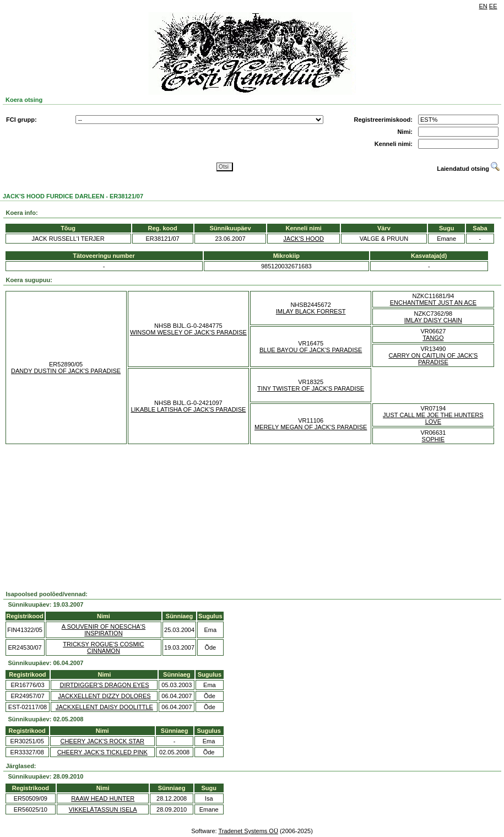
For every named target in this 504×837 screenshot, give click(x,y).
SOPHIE (433, 439)
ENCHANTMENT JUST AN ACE (433, 303)
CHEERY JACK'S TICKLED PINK (102, 752)
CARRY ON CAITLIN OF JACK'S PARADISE (433, 359)
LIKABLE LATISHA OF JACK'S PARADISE (188, 409)
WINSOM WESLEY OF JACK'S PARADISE (188, 332)
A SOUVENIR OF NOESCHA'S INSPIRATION (104, 630)
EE (493, 6)
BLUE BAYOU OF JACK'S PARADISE (311, 350)
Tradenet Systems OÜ (248, 831)
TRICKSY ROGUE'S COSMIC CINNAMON (103, 647)
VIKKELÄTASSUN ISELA (103, 809)
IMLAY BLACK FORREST (311, 311)
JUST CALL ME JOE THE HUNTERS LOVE (433, 418)
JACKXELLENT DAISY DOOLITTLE (104, 707)
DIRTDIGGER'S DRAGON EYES (104, 685)
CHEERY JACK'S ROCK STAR (102, 741)
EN (483, 6)
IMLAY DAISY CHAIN (433, 320)
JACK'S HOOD (304, 239)
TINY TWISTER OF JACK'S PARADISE (311, 388)
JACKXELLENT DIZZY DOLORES (104, 696)
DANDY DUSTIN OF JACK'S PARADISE (66, 371)
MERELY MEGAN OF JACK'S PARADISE (311, 427)
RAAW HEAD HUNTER (103, 798)
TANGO (433, 338)
